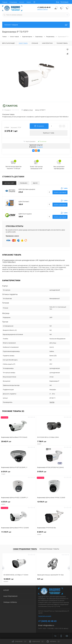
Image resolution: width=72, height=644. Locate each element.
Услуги (29, 2)
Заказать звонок (42, 9)
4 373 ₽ (18, 503)
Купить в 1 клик (49, 133)
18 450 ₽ (19, 580)
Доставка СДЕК (9, 183)
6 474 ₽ (18, 473)
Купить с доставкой (60, 192)
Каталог (22, 2)
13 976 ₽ (54, 503)
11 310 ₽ (18, 533)
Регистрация (64, 2)
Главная (5, 2)
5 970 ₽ (54, 473)
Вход (58, 2)
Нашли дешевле (29, 141)
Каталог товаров (36, 25)
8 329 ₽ (54, 533)
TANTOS (52, 402)
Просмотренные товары (49, 549)
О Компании (13, 2)
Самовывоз (24, 183)
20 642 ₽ (18, 443)
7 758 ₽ (54, 443)
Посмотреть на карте (45, 616)
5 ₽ (40, 579)
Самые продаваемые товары (25, 549)
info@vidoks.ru (49, 625)
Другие (35, 183)
